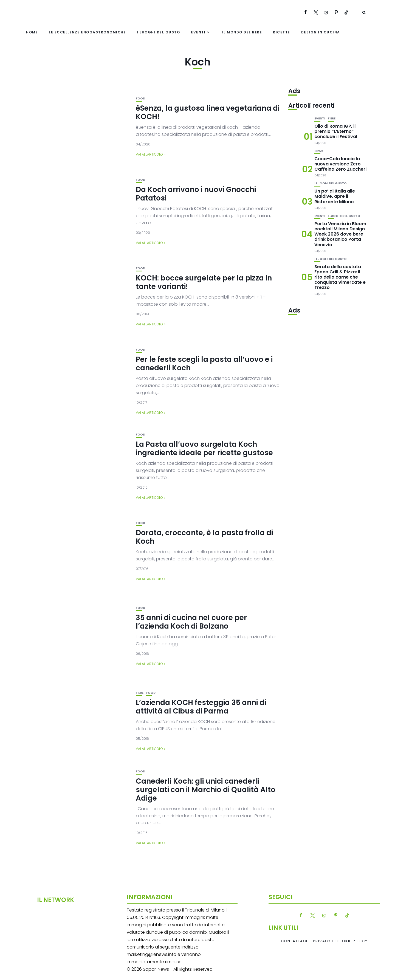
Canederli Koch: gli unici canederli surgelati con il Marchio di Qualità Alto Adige (206, 790)
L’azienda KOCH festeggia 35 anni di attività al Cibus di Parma (201, 707)
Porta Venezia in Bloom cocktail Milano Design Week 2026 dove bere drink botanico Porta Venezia (340, 234)
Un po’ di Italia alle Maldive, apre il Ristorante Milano (335, 196)
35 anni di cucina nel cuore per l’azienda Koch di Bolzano (191, 622)
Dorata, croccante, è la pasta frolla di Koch (204, 537)
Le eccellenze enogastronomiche (87, 32)
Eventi (198, 32)
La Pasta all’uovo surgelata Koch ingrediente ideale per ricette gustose (204, 449)
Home (32, 32)
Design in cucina (321, 32)
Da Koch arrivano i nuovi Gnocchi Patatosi (196, 194)
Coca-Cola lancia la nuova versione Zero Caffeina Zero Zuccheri (340, 164)
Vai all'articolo (149, 154)
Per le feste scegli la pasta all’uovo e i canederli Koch (204, 364)
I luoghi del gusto (158, 32)
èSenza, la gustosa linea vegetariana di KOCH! (208, 112)
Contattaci (294, 941)
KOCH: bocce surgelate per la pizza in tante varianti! (204, 282)
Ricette (282, 32)
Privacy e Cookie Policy (340, 941)
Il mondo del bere (242, 32)
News (319, 151)
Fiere (140, 693)
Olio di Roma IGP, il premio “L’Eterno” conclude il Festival (336, 131)
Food (140, 98)
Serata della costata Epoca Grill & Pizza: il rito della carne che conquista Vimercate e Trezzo (340, 277)
